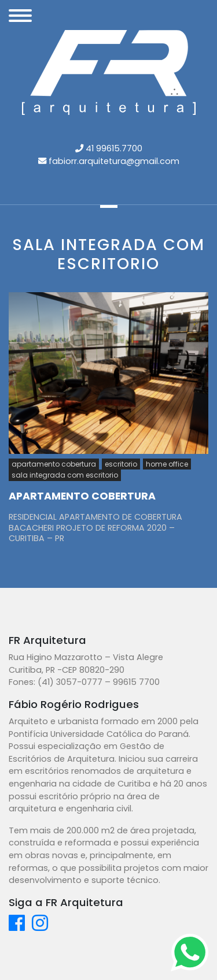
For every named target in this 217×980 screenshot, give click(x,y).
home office (167, 464)
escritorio (121, 464)
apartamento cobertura (54, 464)
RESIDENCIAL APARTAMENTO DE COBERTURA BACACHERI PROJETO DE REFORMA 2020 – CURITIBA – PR (95, 528)
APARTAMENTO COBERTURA (82, 496)
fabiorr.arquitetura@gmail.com (114, 161)
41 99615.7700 (114, 148)
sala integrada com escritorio (65, 475)
